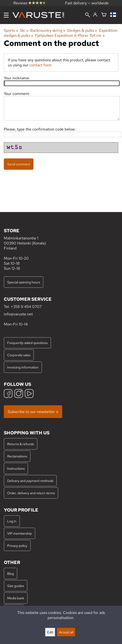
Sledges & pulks (82, 30)
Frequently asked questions (27, 343)
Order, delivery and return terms (31, 493)
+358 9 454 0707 (26, 307)
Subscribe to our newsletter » (33, 412)
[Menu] (6, 15)
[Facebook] (8, 394)
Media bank (16, 598)
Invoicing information (23, 367)
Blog (11, 573)
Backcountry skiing (48, 30)
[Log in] (95, 15)
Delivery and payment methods (30, 481)
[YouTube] (29, 394)
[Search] (88, 15)
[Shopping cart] (104, 15)
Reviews (30, 3)
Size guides (16, 586)
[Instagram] (19, 394)
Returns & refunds (21, 444)
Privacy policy (17, 546)
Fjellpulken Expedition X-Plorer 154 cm (70, 35)
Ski (24, 30)
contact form (41, 65)
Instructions (16, 468)
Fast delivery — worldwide (87, 3)
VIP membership (19, 533)
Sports (11, 30)
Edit (50, 632)
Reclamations (17, 456)
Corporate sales (19, 355)
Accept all (66, 632)
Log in (12, 521)
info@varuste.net (18, 314)
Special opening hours (24, 282)
